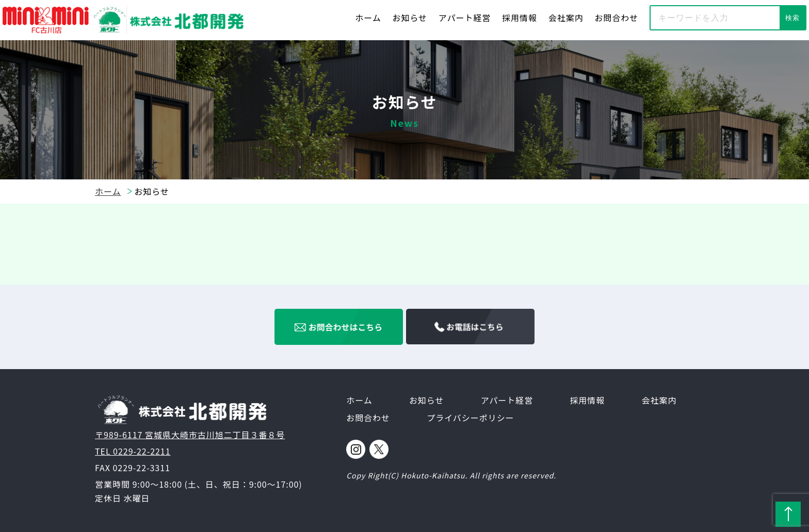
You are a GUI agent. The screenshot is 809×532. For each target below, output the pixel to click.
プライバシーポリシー (470, 418)
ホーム (368, 18)
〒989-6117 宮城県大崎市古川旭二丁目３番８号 (190, 435)
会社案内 (566, 18)
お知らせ (410, 18)
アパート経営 (465, 18)
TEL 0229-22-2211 (133, 451)
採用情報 (520, 18)
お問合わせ (616, 18)
